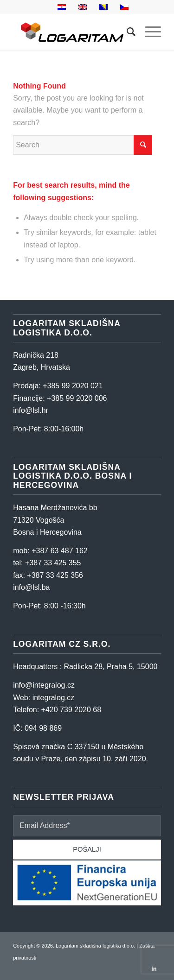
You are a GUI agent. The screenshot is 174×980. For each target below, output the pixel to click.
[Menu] (148, 32)
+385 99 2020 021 (73, 386)
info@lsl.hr (31, 410)
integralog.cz (54, 698)
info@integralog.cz (44, 685)
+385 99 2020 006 (77, 398)
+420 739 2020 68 (71, 710)
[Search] (126, 32)
